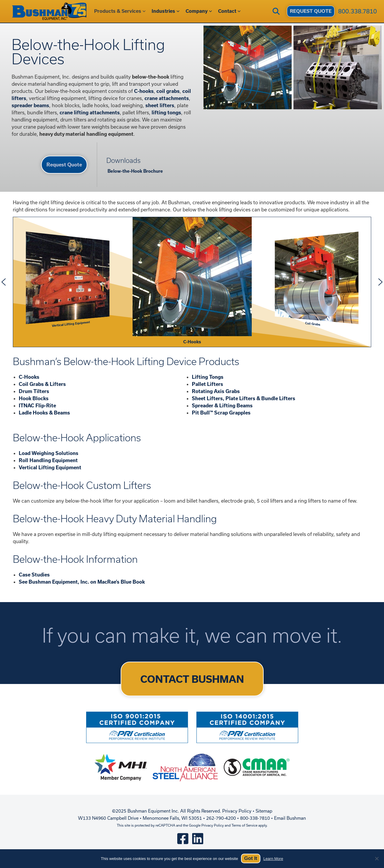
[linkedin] (198, 838)
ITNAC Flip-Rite (37, 405)
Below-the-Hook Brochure (135, 171)
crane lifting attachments (90, 112)
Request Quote (64, 165)
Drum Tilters (34, 391)
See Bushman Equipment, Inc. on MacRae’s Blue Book (82, 582)
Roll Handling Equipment (48, 460)
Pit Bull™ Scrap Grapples (221, 413)
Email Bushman (290, 818)
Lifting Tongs (208, 377)
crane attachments (167, 98)
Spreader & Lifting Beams (222, 405)
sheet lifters (160, 105)
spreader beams (30, 105)
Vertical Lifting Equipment (50, 467)
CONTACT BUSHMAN (192, 679)
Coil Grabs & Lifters (42, 384)
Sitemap (264, 811)
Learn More (273, 859)
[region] (192, 282)
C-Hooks (29, 377)
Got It (251, 858)
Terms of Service (244, 825)
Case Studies (34, 575)
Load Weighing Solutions (49, 453)
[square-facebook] (183, 838)
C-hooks (144, 91)
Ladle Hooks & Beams (44, 413)
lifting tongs (166, 112)
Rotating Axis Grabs (216, 391)
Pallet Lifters (207, 384)
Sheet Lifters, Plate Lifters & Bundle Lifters (244, 398)
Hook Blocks (34, 398)
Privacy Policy (237, 811)
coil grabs (168, 91)
